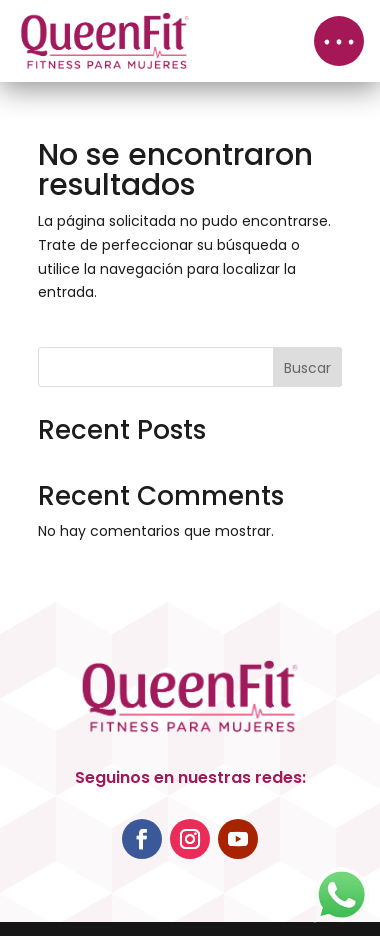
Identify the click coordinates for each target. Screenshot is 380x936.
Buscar (307, 368)
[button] (339, 41)
